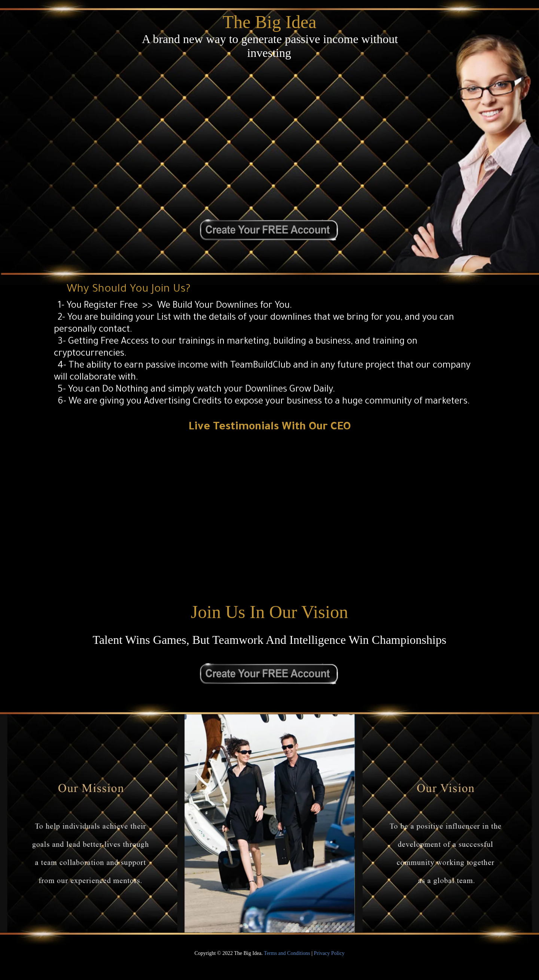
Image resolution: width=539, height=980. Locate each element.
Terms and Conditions (287, 953)
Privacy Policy (329, 953)
